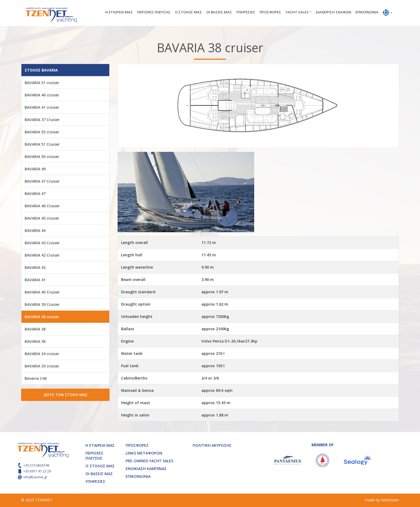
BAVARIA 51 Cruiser (42, 144)
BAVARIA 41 (35, 280)
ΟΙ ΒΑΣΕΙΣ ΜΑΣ (219, 12)
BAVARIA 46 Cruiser (42, 206)
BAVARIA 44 (35, 230)
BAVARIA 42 (35, 267)
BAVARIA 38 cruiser (42, 317)
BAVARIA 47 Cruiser (42, 181)
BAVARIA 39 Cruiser (42, 304)
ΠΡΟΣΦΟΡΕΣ (270, 12)
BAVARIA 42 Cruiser (42, 255)
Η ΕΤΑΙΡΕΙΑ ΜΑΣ (119, 12)
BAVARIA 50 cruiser (42, 157)
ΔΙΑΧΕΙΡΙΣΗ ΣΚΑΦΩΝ (333, 12)
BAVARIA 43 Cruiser (42, 243)
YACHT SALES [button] (297, 12)
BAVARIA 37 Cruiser (42, 120)
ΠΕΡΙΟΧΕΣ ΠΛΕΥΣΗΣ (154, 12)
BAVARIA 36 (35, 341)
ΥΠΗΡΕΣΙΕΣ (246, 12)
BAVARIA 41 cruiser (42, 107)
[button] (388, 13)
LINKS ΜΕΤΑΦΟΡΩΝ (144, 453)
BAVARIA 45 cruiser (42, 218)
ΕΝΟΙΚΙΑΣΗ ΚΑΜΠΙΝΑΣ (146, 469)
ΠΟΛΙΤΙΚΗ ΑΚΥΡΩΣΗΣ (212, 445)
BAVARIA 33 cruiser (42, 366)
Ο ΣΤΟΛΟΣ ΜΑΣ (188, 12)
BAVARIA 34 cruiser (42, 354)
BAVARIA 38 (35, 329)
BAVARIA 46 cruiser (42, 95)
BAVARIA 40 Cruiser (42, 292)
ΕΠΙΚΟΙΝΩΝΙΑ (367, 12)
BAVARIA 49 (35, 169)
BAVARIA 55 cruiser (42, 132)
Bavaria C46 (36, 378)
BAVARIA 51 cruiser (42, 83)
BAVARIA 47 (35, 194)
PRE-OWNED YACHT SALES (149, 461)
